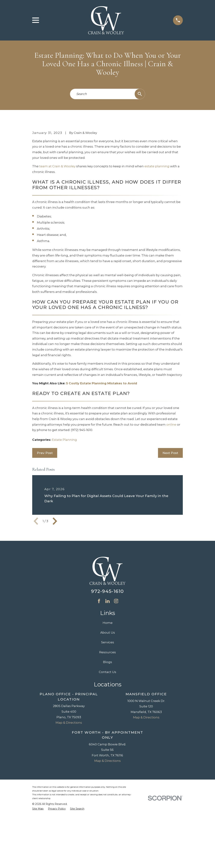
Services (108, 704)
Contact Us (107, 733)
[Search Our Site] (140, 94)
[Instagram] (116, 663)
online (171, 486)
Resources (107, 714)
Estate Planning (64, 501)
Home (108, 684)
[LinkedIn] (107, 663)
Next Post (170, 514)
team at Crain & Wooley (57, 228)
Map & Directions (69, 784)
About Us (108, 694)
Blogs (107, 723)
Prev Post (45, 514)
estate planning (157, 228)
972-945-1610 (107, 653)
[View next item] (55, 583)
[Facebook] (99, 663)
